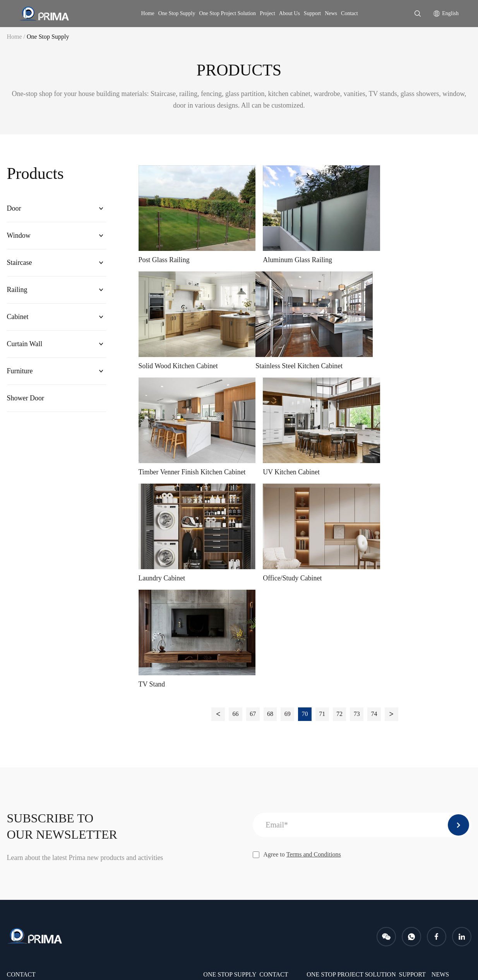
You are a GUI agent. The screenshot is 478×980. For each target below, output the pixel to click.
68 (270, 484)
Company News (451, 766)
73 (357, 484)
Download (412, 766)
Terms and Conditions (314, 625)
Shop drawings (325, 792)
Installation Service (331, 766)
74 (375, 484)
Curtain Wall (25, 346)
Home (148, 13)
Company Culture (281, 806)
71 (322, 484)
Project (267, 13)
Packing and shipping (333, 819)
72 (340, 484)
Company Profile (281, 766)
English (450, 13)
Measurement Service (333, 832)
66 (235, 484)
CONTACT (274, 745)
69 (288, 484)
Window (19, 236)
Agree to (297, 625)
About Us (290, 13)
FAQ (405, 779)
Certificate (272, 819)
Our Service (274, 779)
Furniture (20, 374)
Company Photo (279, 792)
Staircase (20, 264)
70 (305, 484)
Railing (17, 291)
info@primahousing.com (129, 803)
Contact (350, 13)
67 (253, 484)
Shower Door (26, 401)
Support (312, 13)
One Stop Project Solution (228, 13)
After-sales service (330, 779)
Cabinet (18, 319)
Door (14, 209)
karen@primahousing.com (58, 803)
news (440, 745)
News (331, 13)
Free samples (323, 806)
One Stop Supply (177, 13)
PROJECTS (414, 802)
